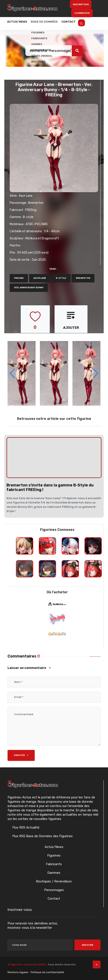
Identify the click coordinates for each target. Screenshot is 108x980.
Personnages (54, 890)
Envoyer (21, 755)
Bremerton (36, 203)
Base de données (51, 23)
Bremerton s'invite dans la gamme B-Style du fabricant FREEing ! (50, 488)
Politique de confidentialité (47, 972)
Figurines (54, 855)
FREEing (31, 210)
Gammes (54, 873)
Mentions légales (18, 972)
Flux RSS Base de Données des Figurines (42, 836)
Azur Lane (26, 196)
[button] (95, 373)
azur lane (40, 278)
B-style (28, 217)
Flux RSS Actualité (25, 827)
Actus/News (19, 23)
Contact (80, 23)
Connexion (82, 13)
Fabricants (54, 864)
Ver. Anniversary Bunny (29, 288)
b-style (61, 278)
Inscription (81, 4)
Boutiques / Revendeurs (54, 881)
